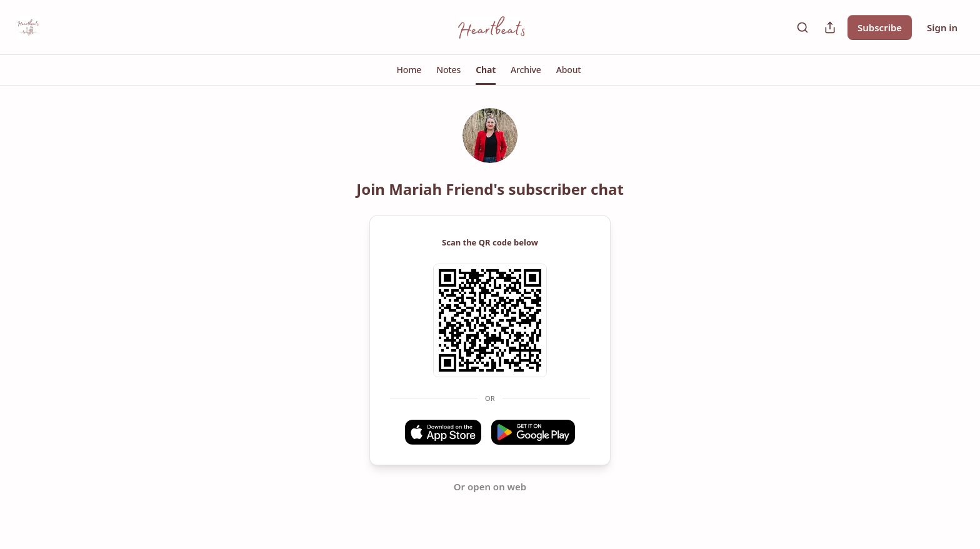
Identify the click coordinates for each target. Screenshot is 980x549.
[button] (409, 70)
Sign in (942, 27)
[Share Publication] (830, 27)
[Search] (802, 27)
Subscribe (880, 27)
